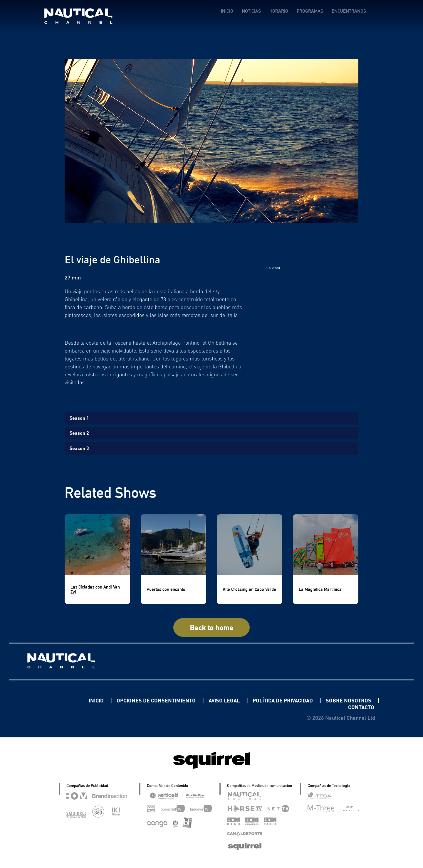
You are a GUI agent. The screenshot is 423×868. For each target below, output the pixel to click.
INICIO (227, 11)
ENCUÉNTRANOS (349, 11)
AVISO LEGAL (225, 700)
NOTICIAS (251, 11)
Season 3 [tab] (79, 448)
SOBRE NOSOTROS (349, 700)
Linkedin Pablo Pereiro (52, 700)
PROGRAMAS (310, 11)
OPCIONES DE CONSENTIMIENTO (157, 700)
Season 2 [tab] (79, 433)
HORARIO (279, 11)
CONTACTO (361, 707)
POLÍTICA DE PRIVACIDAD (283, 700)
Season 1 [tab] (79, 418)
